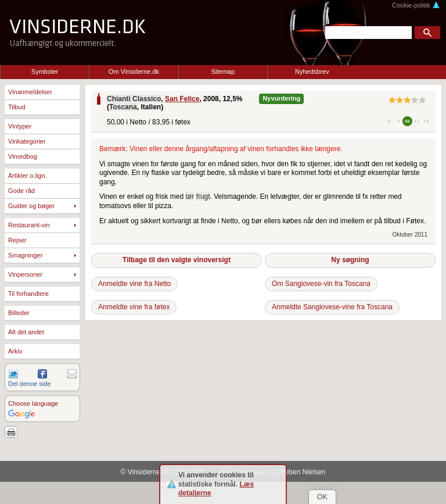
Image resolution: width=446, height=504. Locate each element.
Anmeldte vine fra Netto (134, 284)
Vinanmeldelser (30, 92)
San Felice (182, 99)
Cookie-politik (416, 5)
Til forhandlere (28, 294)
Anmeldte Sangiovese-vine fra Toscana (332, 307)
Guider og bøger (31, 206)
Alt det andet (26, 332)
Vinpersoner (25, 274)
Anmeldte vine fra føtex (134, 307)
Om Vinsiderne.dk (134, 72)
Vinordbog (23, 156)
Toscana (123, 107)
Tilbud (17, 107)
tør (190, 196)
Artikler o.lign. (28, 176)
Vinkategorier (27, 141)
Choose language (33, 403)
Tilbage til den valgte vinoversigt (177, 260)
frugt (203, 196)
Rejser (17, 240)
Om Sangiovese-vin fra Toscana (321, 284)
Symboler (45, 72)
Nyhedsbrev (312, 72)
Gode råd (21, 191)
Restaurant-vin (29, 225)
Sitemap (223, 72)
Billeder (19, 313)
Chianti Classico (134, 99)
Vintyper (20, 126)
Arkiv (15, 351)
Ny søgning (350, 260)
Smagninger (25, 255)
